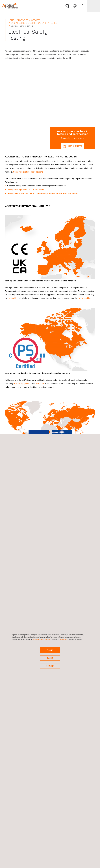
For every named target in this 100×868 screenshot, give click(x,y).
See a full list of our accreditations (28, 172)
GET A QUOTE (75, 146)
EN (83, 5)
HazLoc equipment (22, 384)
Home (11, 20)
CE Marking (13, 298)
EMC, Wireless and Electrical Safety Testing (34, 23)
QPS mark (40, 384)
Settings (50, 666)
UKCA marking (84, 298)
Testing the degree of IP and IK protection (26, 190)
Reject (50, 658)
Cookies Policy (64, 639)
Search (68, 6)
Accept (50, 650)
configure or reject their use (41, 639)
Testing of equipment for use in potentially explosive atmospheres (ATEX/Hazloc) (43, 193)
